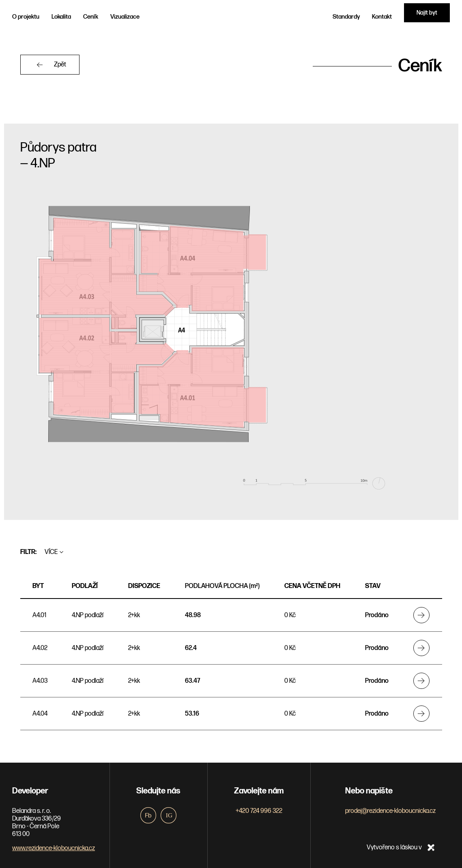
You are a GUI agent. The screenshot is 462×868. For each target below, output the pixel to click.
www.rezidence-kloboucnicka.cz (54, 848)
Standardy (346, 17)
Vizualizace (125, 17)
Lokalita (61, 17)
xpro (431, 847)
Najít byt (427, 13)
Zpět (60, 65)
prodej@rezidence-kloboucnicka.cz (390, 811)
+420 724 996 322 (259, 811)
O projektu (26, 17)
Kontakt (382, 17)
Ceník (91, 17)
